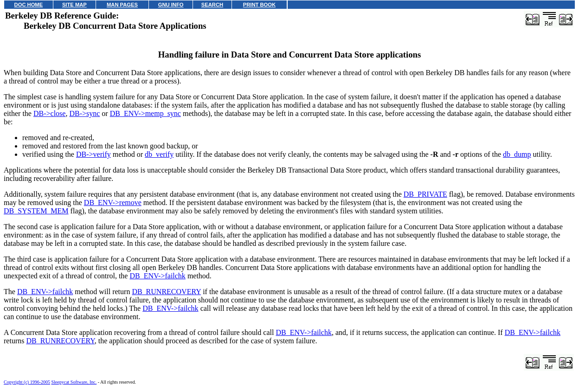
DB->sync (84, 113)
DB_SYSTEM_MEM (36, 211)
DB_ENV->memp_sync (145, 113)
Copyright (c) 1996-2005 (27, 382)
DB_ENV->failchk (157, 276)
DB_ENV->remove (113, 202)
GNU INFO (171, 5)
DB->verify (93, 154)
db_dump (517, 154)
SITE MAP (74, 5)
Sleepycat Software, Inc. (74, 382)
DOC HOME (29, 5)
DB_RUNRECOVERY (166, 292)
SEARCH (212, 5)
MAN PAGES (122, 5)
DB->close (49, 113)
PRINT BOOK (259, 5)
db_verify (159, 154)
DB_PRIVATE (425, 194)
